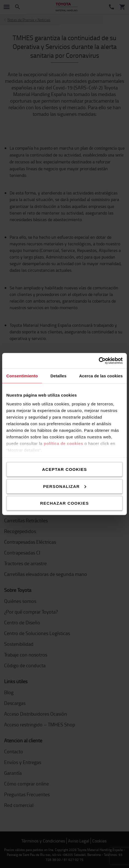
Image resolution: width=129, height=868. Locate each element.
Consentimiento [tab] (22, 376)
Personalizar (65, 486)
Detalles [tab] (58, 376)
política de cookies (63, 443)
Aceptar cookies (64, 469)
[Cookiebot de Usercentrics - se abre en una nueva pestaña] (99, 361)
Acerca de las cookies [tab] (101, 376)
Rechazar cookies (64, 503)
